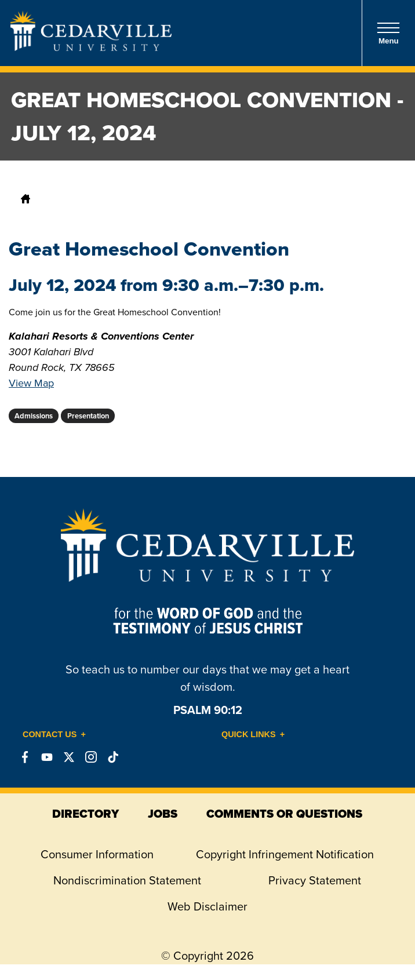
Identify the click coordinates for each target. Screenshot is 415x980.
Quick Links (249, 734)
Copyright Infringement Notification (285, 854)
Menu (388, 33)
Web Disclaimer (208, 906)
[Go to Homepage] (91, 48)
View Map (31, 383)
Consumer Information (97, 854)
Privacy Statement (315, 880)
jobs (163, 814)
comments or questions (284, 814)
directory (85, 814)
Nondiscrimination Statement (127, 880)
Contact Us (50, 734)
